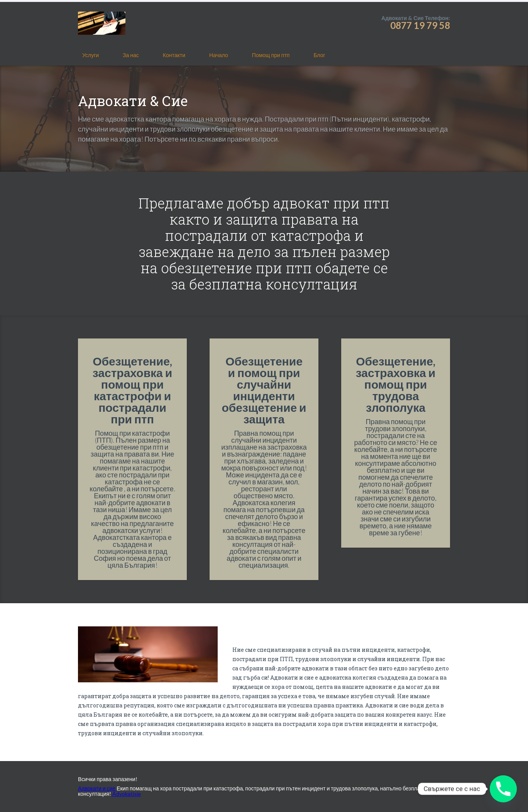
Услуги (91, 55)
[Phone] (503, 789)
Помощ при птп (271, 55)
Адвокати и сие (97, 788)
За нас (131, 55)
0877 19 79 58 (420, 25)
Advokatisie (126, 794)
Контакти (174, 55)
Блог (319, 55)
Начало (219, 55)
